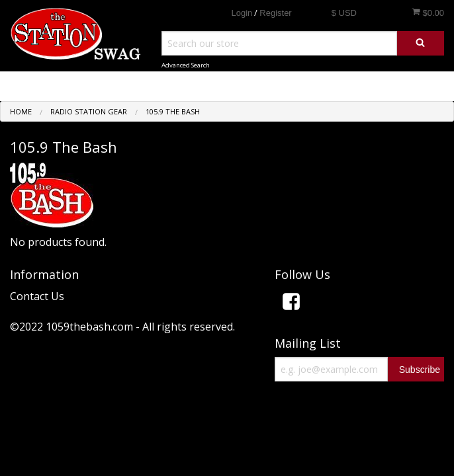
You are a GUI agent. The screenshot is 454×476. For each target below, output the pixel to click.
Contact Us (37, 296)
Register (275, 13)
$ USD (344, 13)
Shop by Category (396, 86)
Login (242, 13)
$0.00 (428, 13)
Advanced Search (186, 65)
